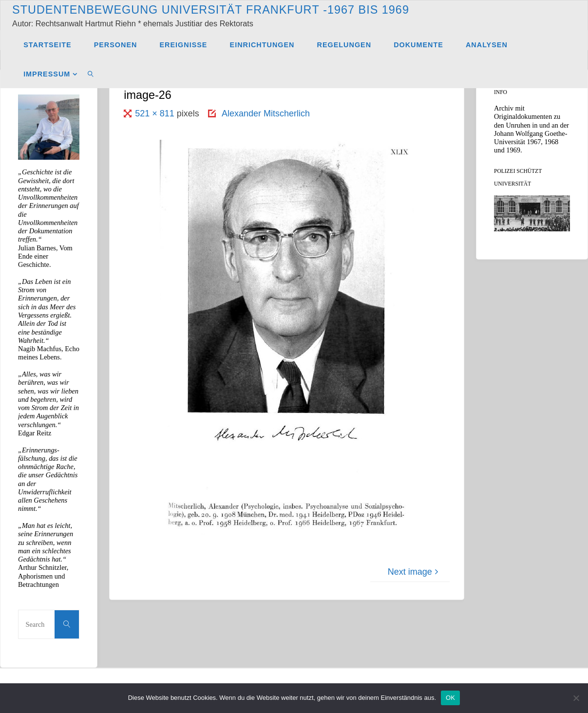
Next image (414, 572)
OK (450, 698)
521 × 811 (156, 113)
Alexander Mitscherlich (266, 113)
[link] (91, 74)
